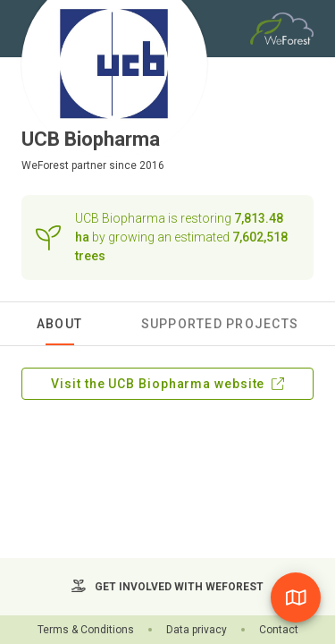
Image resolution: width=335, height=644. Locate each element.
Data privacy (197, 630)
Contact (279, 630)
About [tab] (59, 324)
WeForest (45, 165)
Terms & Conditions (86, 630)
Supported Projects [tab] (220, 324)
